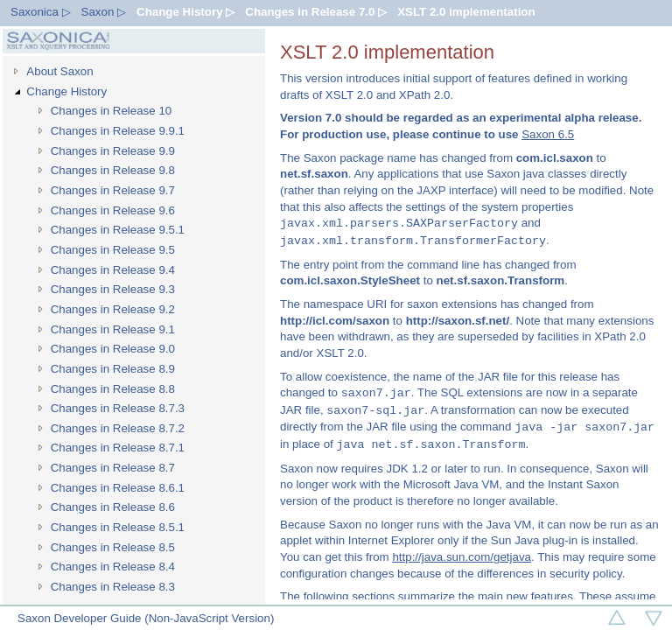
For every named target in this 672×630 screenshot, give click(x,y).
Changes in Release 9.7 (113, 190)
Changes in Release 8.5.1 (118, 527)
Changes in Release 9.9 (113, 151)
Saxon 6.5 (548, 134)
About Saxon (59, 71)
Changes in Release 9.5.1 (118, 230)
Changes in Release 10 (112, 111)
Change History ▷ (185, 12)
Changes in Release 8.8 (113, 389)
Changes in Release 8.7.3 (118, 408)
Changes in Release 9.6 (113, 210)
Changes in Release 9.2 (113, 309)
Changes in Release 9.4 (113, 270)
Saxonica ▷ (41, 12)
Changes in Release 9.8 (113, 170)
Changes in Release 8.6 (113, 507)
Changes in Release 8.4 (113, 567)
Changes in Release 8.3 (113, 587)
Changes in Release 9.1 (113, 329)
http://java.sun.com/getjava (462, 557)
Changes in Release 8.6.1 (118, 488)
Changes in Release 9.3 (113, 289)
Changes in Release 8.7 (113, 468)
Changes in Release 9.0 (113, 349)
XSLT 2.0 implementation (466, 12)
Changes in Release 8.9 (113, 369)
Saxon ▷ (104, 12)
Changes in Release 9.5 (113, 250)
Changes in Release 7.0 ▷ (316, 12)
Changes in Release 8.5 (113, 547)
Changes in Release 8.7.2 (118, 428)
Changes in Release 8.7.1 (118, 448)
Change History (66, 91)
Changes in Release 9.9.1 (118, 131)
